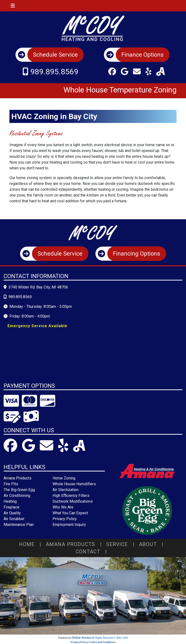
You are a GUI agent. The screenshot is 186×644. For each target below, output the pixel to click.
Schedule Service (55, 55)
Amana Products (76, 544)
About (153, 544)
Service (122, 544)
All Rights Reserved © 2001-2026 (110, 638)
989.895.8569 (54, 72)
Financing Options (136, 254)
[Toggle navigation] (13, 6)
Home (32, 544)
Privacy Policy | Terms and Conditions (93, 642)
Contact (93, 552)
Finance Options (142, 55)
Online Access (81, 638)
